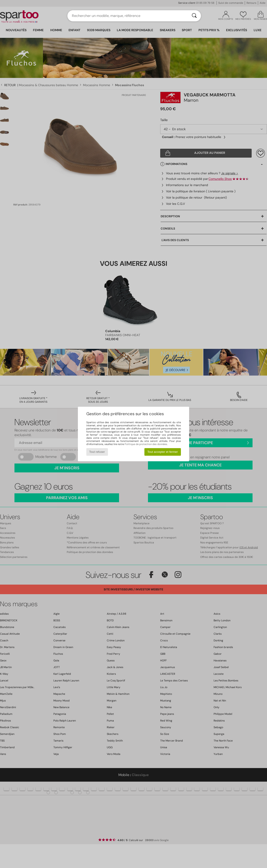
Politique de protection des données (146, 444)
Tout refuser (97, 452)
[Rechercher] (194, 16)
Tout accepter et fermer (163, 452)
